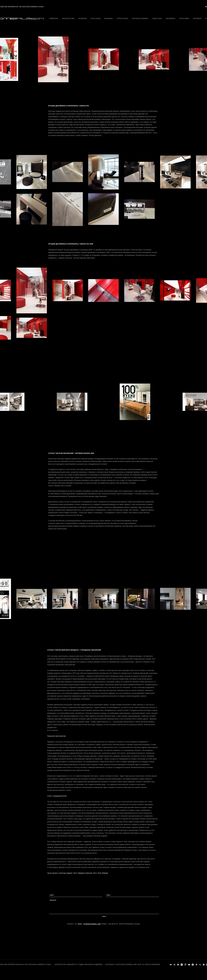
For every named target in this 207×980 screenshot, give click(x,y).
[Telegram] (182, 965)
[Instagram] (174, 965)
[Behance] (204, 965)
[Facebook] (178, 965)
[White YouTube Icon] (189, 965)
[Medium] (171, 965)
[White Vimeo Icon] (196, 965)
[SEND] (104, 916)
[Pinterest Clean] (185, 965)
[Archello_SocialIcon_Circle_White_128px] (193, 965)
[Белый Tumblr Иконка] (200, 965)
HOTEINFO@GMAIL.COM (92, 924)
